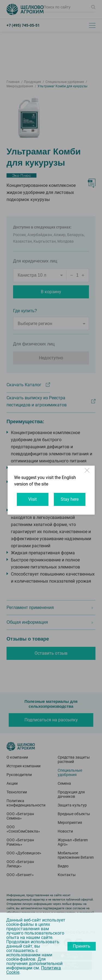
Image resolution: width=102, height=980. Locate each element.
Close (88, 473)
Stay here (70, 499)
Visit (33, 499)
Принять (82, 946)
